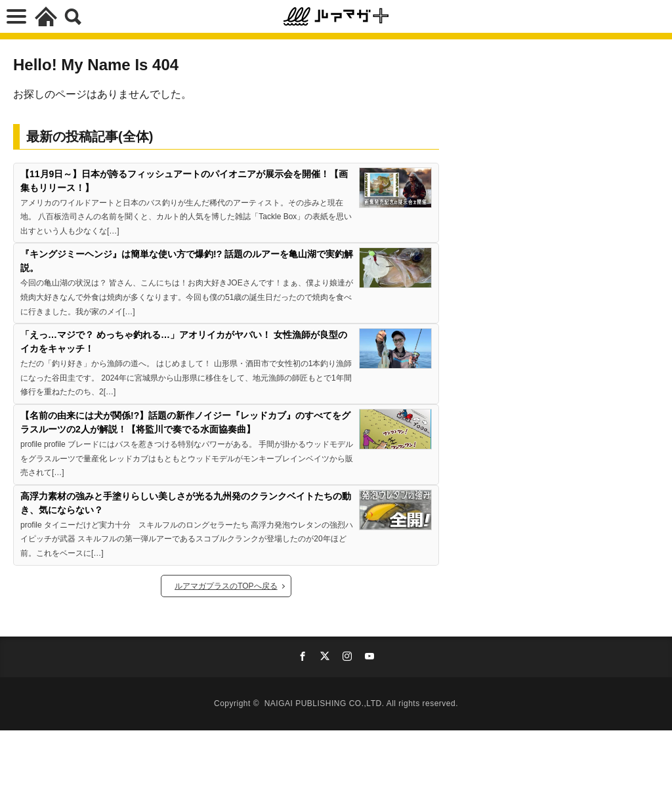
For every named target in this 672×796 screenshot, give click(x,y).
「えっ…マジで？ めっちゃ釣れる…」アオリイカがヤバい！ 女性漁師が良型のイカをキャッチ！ (184, 342)
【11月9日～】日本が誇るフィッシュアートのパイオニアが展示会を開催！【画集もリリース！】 (184, 181)
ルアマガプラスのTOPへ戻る (226, 586)
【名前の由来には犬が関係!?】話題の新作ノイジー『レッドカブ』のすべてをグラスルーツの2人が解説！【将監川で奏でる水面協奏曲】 (185, 422)
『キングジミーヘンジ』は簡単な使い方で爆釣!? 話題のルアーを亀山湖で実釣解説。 (187, 261)
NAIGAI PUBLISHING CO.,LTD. (325, 703)
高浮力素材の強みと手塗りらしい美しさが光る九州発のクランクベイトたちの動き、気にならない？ (186, 503)
